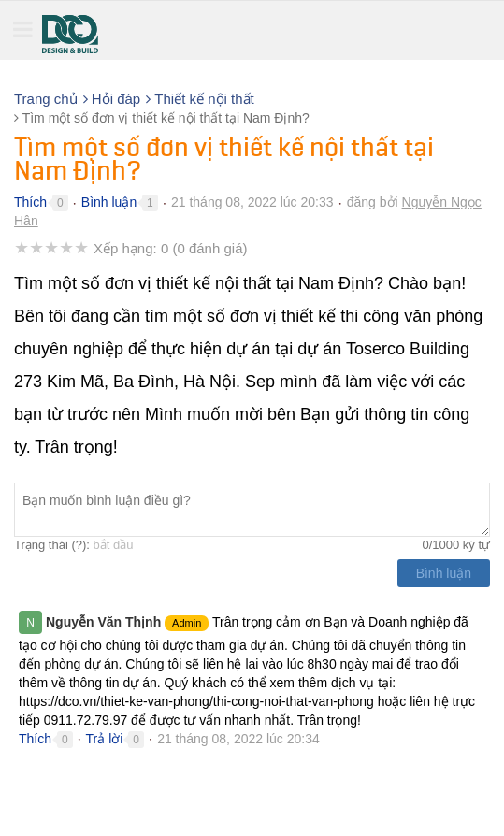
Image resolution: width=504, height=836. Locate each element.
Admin (187, 623)
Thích (30, 202)
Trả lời (105, 739)
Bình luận (109, 202)
